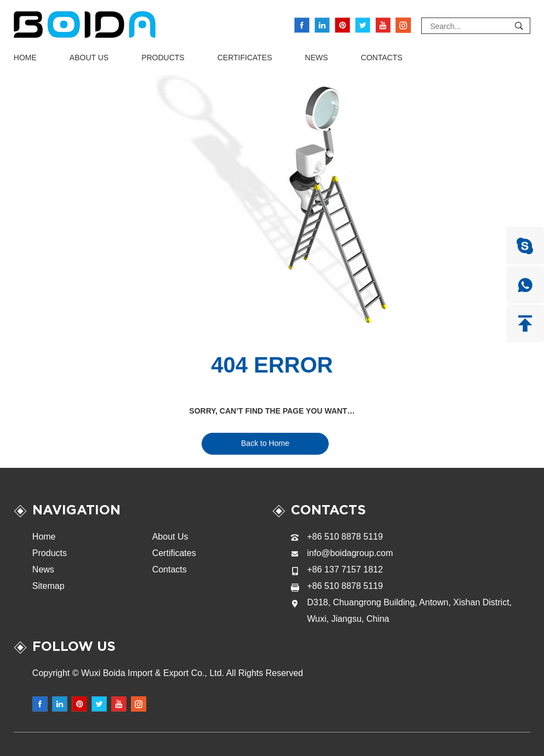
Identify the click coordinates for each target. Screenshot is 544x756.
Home (25, 58)
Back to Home (265, 443)
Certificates (245, 58)
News (317, 58)
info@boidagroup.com (350, 553)
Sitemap (48, 586)
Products (163, 58)
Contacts (382, 58)
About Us (89, 58)
